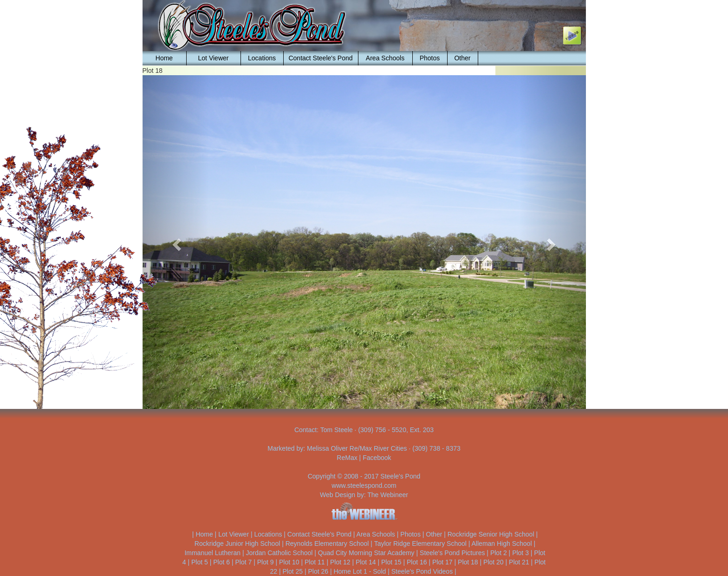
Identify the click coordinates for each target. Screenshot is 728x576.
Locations (262, 58)
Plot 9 (266, 562)
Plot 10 (289, 562)
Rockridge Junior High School (237, 544)
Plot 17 (442, 562)
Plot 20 (494, 562)
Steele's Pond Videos (422, 571)
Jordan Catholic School (279, 553)
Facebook (377, 458)
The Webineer (388, 495)
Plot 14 (366, 562)
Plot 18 (468, 562)
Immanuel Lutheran (212, 553)
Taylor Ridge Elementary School (420, 544)
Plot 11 (315, 562)
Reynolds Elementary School (327, 544)
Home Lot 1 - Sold (360, 571)
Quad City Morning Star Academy (366, 553)
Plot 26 (318, 571)
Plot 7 (243, 562)
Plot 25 (292, 571)
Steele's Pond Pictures (452, 553)
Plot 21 (519, 562)
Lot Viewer (214, 58)
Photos (430, 58)
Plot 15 (391, 562)
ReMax (347, 458)
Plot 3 (520, 553)
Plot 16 (417, 562)
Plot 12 (340, 562)
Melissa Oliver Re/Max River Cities (357, 448)
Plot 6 (221, 562)
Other (462, 58)
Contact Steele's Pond (320, 58)
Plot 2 (499, 553)
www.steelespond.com (364, 485)
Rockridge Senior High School (491, 534)
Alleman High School (502, 544)
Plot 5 (200, 562)
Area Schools (385, 58)
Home (164, 58)
